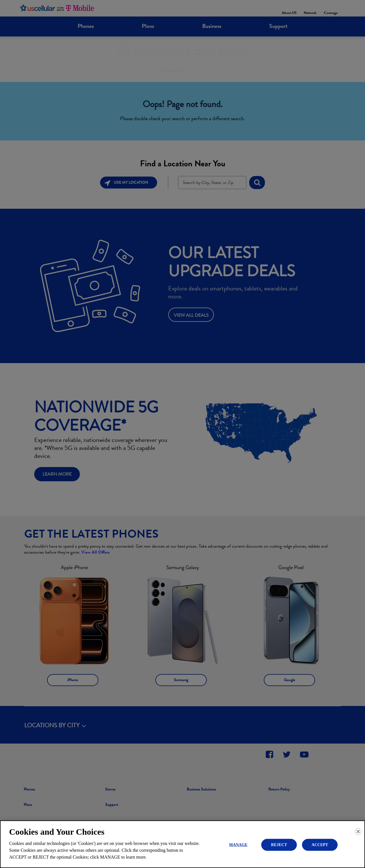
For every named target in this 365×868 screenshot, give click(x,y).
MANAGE (238, 845)
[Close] (358, 832)
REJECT (279, 845)
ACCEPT (320, 845)
